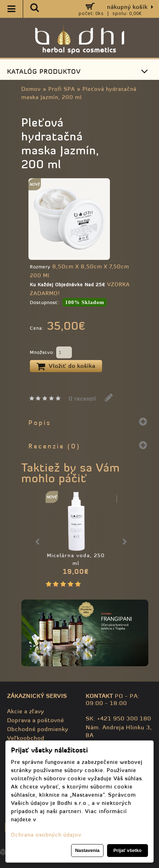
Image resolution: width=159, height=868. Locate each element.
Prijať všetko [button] (128, 850)
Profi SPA (62, 89)
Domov (31, 89)
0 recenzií (82, 399)
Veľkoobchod (26, 738)
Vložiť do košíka (66, 366)
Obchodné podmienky (38, 729)
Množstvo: (51, 353)
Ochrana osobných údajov (46, 835)
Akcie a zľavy (26, 711)
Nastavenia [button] (87, 850)
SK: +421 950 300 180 (118, 718)
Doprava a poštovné (36, 720)
